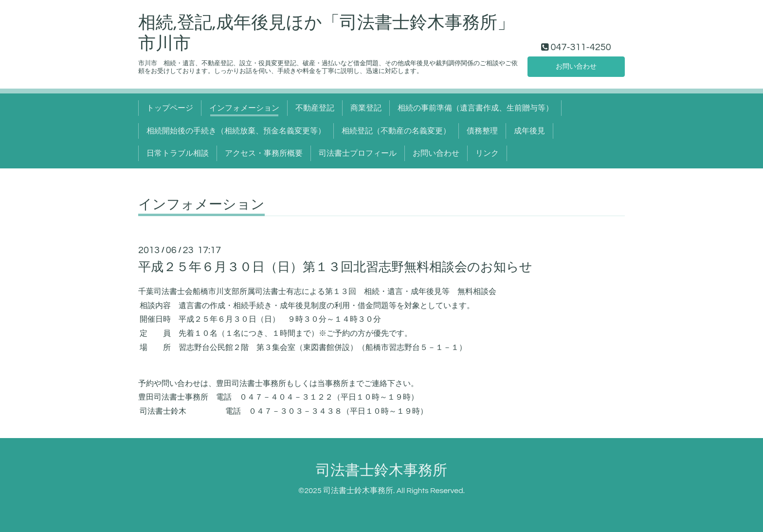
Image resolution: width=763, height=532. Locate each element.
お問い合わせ (576, 66)
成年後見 (529, 131)
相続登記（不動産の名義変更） (396, 131)
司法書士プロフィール (358, 153)
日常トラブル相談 (178, 153)
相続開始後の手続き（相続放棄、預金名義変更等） (236, 131)
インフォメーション (244, 108)
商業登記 (366, 108)
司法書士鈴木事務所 (381, 470)
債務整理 (482, 131)
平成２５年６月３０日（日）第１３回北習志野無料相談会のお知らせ (335, 267)
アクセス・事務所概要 (264, 153)
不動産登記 (315, 108)
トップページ (170, 108)
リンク (487, 153)
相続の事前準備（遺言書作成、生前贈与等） (475, 108)
